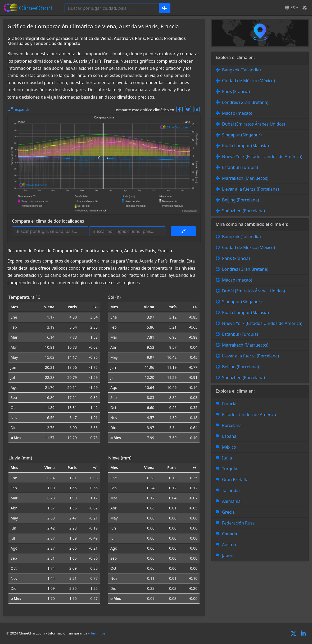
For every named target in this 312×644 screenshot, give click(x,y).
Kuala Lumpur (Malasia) (245, 146)
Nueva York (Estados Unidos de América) (262, 157)
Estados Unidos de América (249, 415)
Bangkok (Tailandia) (241, 70)
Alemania (231, 501)
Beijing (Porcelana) (241, 200)
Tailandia (231, 490)
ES (290, 8)
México (229, 447)
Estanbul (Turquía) (240, 167)
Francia (229, 404)
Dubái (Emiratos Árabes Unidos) (254, 124)
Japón (228, 555)
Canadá (230, 534)
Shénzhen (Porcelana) (243, 211)
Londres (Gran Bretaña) (245, 102)
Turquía (230, 469)
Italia (227, 458)
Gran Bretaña (235, 480)
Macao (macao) (237, 113)
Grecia (228, 512)
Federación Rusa (238, 523)
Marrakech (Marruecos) (245, 178)
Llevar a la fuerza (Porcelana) (250, 189)
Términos (98, 633)
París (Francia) (236, 91)
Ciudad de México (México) (248, 81)
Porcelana (232, 425)
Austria (229, 545)
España (229, 436)
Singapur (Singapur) (242, 135)
